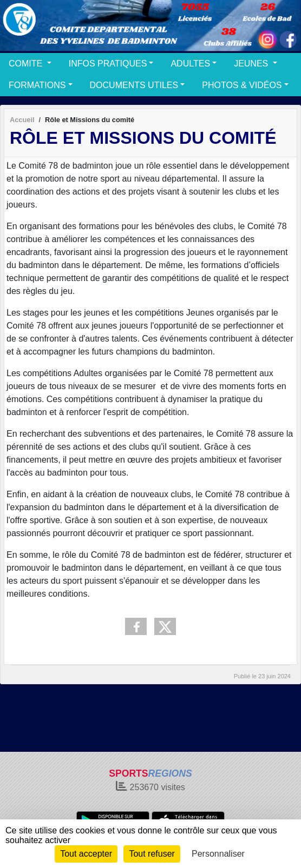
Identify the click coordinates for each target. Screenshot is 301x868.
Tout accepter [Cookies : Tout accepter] (86, 854)
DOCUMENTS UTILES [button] (134, 85)
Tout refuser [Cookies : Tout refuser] (152, 854)
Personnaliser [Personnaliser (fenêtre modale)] (218, 854)
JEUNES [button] (252, 64)
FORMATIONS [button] (37, 85)
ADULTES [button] (190, 64)
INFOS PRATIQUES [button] (108, 64)
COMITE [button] (27, 64)
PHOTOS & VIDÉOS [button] (242, 85)
